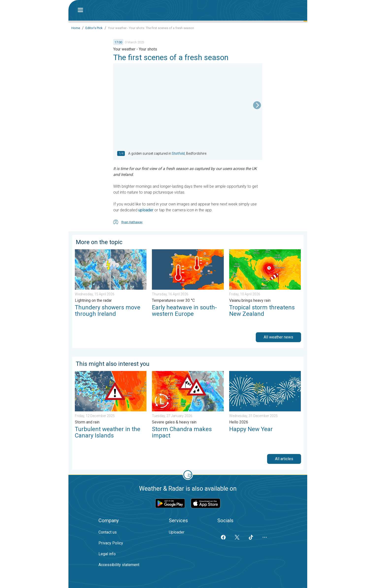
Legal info (107, 554)
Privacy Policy (111, 543)
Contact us (108, 532)
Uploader (177, 532)
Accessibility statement (119, 565)
